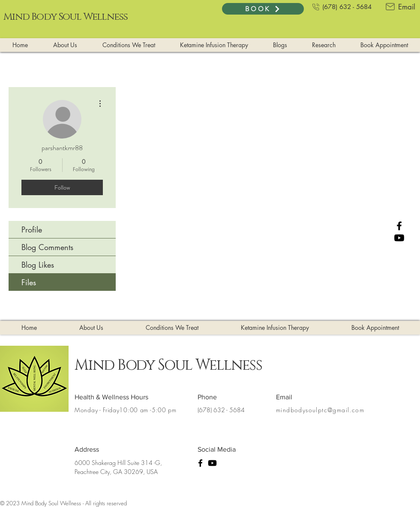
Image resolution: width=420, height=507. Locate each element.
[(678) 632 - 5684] (341, 7)
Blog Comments (47, 247)
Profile (32, 229)
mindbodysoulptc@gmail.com (320, 410)
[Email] (400, 7)
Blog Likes (38, 265)
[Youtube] (399, 238)
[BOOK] (263, 9)
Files (29, 282)
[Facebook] (399, 226)
